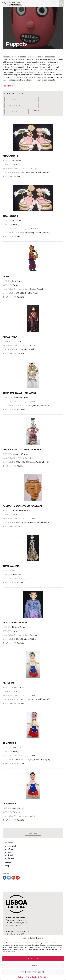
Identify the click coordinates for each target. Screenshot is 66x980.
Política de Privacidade (40, 977)
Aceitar (33, 959)
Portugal (12, 846)
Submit (36, 111)
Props (8, 866)
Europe (11, 858)
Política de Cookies (24, 977)
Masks (8, 862)
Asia (10, 852)
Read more (8, 86)
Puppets (9, 843)
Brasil (10, 855)
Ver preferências (33, 972)
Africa (10, 849)
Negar (33, 965)
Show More (33, 833)
